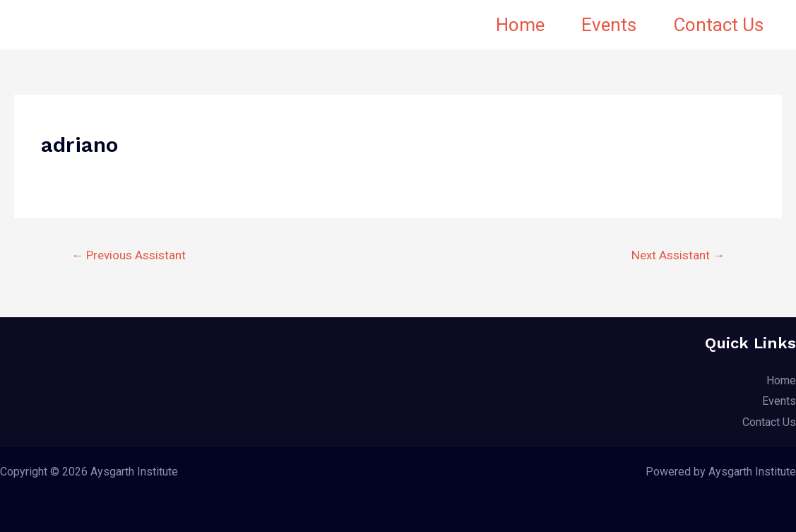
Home (520, 25)
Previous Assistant (129, 255)
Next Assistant (678, 255)
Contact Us (718, 25)
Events (609, 25)
